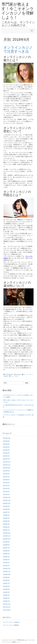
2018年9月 (6, 577)
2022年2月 (6, 456)
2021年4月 (6, 486)
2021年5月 (6, 483)
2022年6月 (6, 444)
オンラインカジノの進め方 (11, 622)
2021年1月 (6, 494)
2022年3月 (6, 453)
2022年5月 (6, 447)
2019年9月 (6, 542)
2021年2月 (6, 492)
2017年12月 (7, 604)
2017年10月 (7, 610)
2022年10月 (7, 438)
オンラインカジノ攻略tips (11, 625)
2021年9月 (6, 471)
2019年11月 (7, 536)
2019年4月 (6, 557)
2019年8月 (6, 545)
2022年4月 (6, 450)
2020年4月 (6, 521)
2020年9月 (6, 506)
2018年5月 (6, 589)
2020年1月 (6, 530)
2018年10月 (7, 574)
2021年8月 (6, 474)
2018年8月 (6, 580)
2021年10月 (7, 468)
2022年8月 (6, 441)
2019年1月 (6, 566)
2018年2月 (6, 598)
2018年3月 (6, 595)
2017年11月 (7, 607)
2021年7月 (6, 477)
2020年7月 (6, 512)
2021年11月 (7, 465)
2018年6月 (6, 586)
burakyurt (18, 374)
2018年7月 (6, 583)
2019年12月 (7, 533)
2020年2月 (6, 527)
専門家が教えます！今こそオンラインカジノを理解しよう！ (18, 11)
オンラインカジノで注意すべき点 (18, 49)
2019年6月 (6, 551)
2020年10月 (7, 503)
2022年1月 (6, 459)
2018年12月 (7, 569)
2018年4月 (6, 592)
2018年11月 (7, 572)
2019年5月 (6, 554)
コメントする (14, 376)
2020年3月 (6, 524)
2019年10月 (7, 539)
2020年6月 (6, 515)
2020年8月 (6, 509)
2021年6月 (6, 480)
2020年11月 (7, 500)
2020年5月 (6, 518)
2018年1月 (6, 601)
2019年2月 (6, 563)
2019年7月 (6, 548)
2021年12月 (7, 462)
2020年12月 (7, 497)
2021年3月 (6, 489)
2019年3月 (6, 560)
